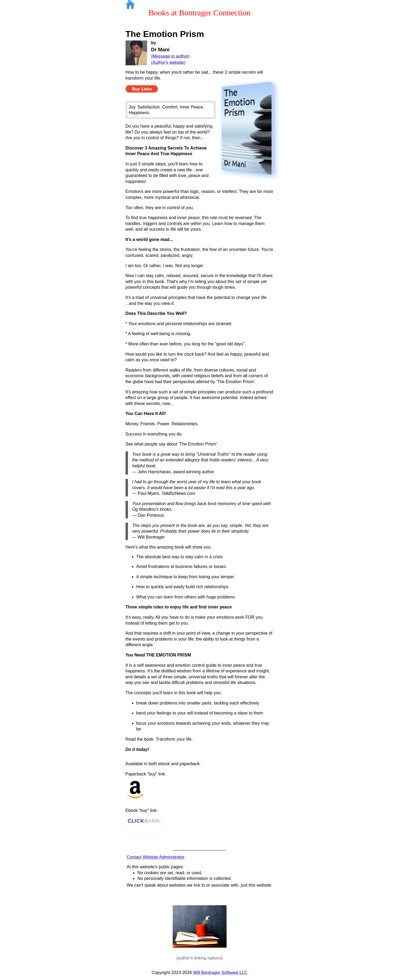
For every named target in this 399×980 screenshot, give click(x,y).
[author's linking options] (199, 958)
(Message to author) (170, 56)
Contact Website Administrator (156, 857)
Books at (199, 13)
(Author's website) (168, 62)
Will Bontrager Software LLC (220, 973)
